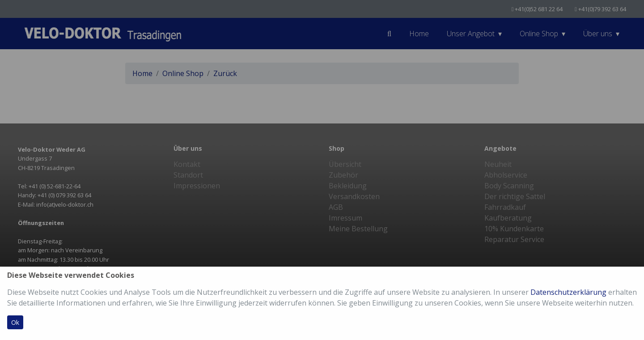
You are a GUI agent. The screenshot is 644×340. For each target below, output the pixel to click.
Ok (15, 322)
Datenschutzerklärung (568, 292)
